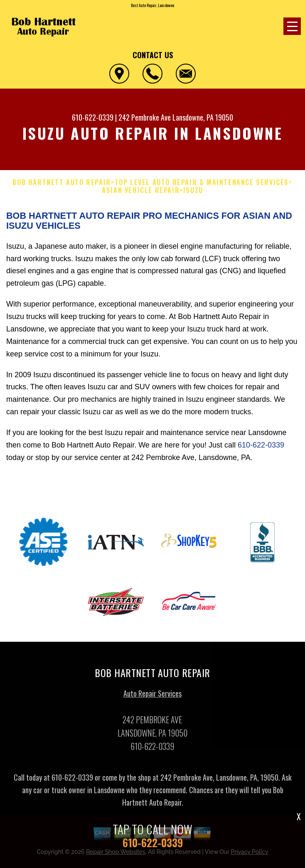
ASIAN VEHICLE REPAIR (141, 190)
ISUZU (193, 190)
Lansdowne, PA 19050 (203, 117)
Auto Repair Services (152, 696)
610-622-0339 (93, 117)
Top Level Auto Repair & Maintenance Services (202, 182)
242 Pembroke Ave (145, 117)
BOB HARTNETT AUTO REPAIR (61, 182)
